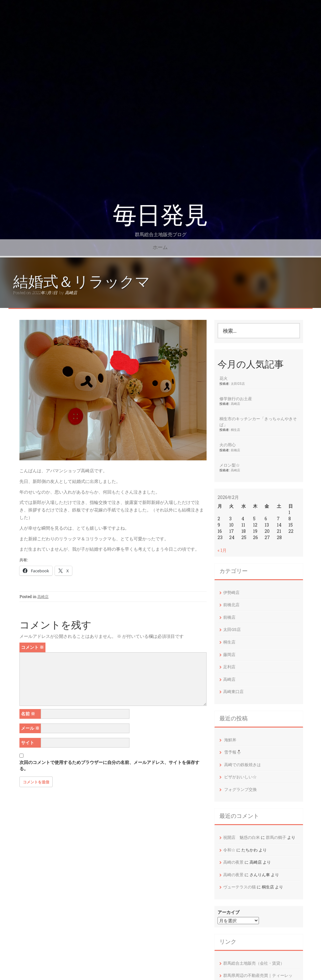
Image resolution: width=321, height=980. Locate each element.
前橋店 (235, 450)
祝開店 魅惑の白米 (242, 837)
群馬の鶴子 (276, 837)
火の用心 (228, 445)
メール (30, 728)
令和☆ (229, 850)
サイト (28, 742)
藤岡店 (229, 654)
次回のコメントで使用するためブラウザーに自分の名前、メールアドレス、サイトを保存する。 (109, 765)
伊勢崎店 (231, 592)
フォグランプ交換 (240, 789)
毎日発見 (160, 215)
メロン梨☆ (230, 465)
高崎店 (71, 293)
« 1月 (222, 550)
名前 (28, 714)
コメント (32, 647)
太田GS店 (238, 384)
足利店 (229, 667)
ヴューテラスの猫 (239, 887)
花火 (224, 378)
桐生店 (235, 430)
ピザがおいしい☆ (240, 777)
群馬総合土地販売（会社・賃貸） (254, 963)
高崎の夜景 (233, 862)
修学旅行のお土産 (236, 399)
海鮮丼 (230, 740)
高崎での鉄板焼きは (242, 765)
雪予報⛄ (233, 752)
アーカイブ (229, 912)
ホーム (160, 247)
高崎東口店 (233, 691)
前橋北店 (231, 605)
